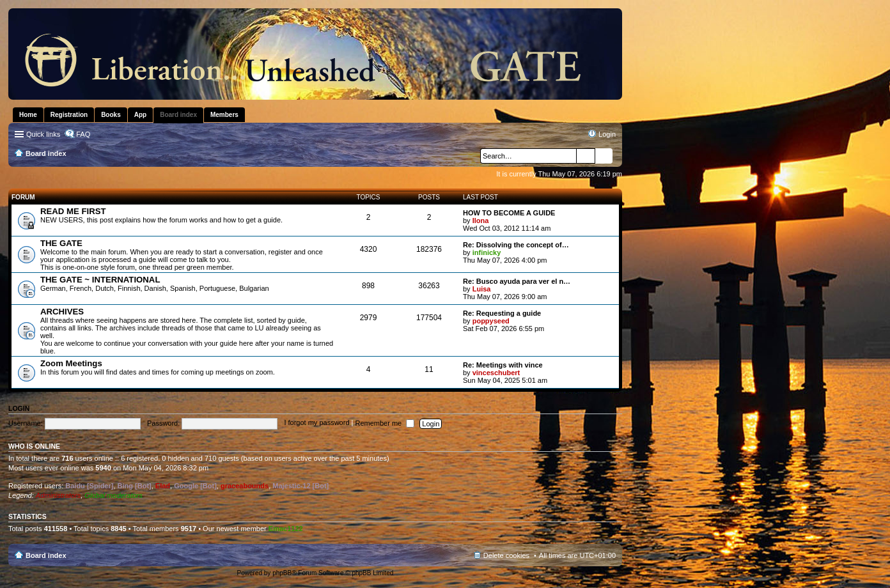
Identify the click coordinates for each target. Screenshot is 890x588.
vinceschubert (496, 373)
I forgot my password (316, 423)
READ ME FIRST (73, 211)
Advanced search (604, 156)
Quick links (43, 134)
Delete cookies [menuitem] (506, 555)
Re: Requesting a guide (502, 313)
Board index (46, 555)
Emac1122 (286, 529)
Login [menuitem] (607, 134)
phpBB (282, 573)
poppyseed (491, 321)
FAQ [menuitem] (83, 134)
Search (586, 156)
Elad (163, 486)
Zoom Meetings (71, 363)
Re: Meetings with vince (503, 365)
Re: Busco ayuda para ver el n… (517, 281)
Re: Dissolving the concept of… (516, 245)
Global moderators (113, 495)
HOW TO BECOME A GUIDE (509, 213)
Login (19, 408)
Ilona (481, 220)
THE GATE (61, 243)
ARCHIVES (62, 312)
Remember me (385, 423)
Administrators (58, 495)
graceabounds (245, 486)
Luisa (482, 289)
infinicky (487, 252)
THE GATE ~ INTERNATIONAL (100, 280)
